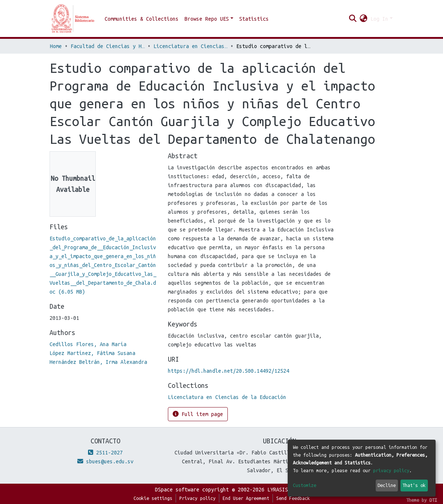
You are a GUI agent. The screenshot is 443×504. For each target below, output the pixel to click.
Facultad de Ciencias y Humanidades (108, 46)
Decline (387, 485)
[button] (364, 19)
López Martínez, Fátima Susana (92, 353)
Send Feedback (293, 498)
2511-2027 (105, 453)
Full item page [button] (198, 414)
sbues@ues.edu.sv (105, 461)
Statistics (254, 19)
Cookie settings (153, 498)
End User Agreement (246, 498)
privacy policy (391, 470)
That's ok (414, 485)
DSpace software (177, 490)
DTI (433, 500)
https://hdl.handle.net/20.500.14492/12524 (229, 371)
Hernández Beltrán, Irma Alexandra (98, 362)
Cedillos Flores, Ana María (88, 344)
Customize (305, 485)
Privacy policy (197, 498)
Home (56, 46)
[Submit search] (353, 19)
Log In (379, 19)
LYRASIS (278, 490)
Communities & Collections (142, 19)
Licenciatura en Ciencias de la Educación (190, 46)
